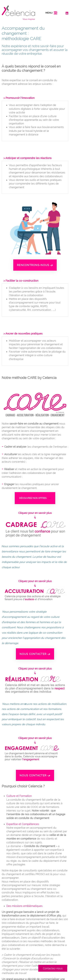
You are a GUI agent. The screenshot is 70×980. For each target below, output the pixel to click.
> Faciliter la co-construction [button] (21, 281)
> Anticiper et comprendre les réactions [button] (28, 158)
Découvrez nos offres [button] (35, 498)
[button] (35, 529)
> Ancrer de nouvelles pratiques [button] (23, 334)
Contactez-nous (53, 968)
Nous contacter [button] (35, 654)
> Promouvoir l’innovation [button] (19, 98)
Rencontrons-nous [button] (35, 265)
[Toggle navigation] (52, 13)
